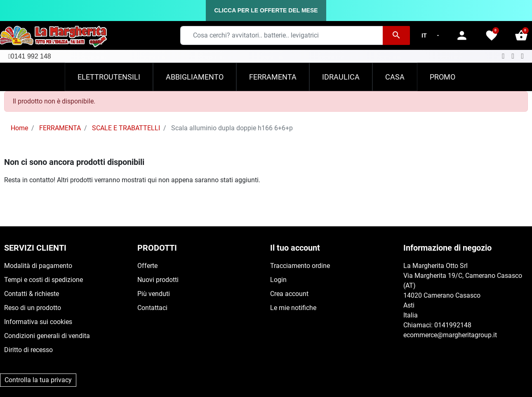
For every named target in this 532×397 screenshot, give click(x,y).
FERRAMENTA (60, 128)
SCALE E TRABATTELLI (126, 128)
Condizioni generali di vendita (47, 336)
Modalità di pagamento (38, 266)
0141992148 (453, 325)
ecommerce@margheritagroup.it (450, 335)
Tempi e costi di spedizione (44, 280)
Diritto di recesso (28, 350)
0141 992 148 (31, 56)
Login (278, 280)
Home (19, 128)
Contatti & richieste (32, 294)
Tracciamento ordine (300, 266)
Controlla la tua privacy (38, 380)
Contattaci (152, 308)
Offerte (147, 266)
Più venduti (154, 294)
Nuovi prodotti (158, 280)
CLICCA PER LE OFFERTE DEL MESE (266, 10)
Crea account (289, 294)
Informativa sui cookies (38, 322)
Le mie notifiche (293, 308)
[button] (521, 35)
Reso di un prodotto (33, 308)
